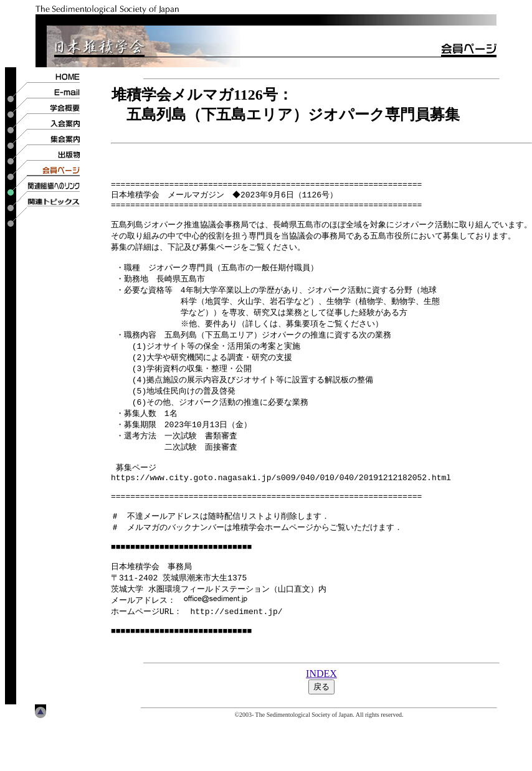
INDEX (321, 721)
